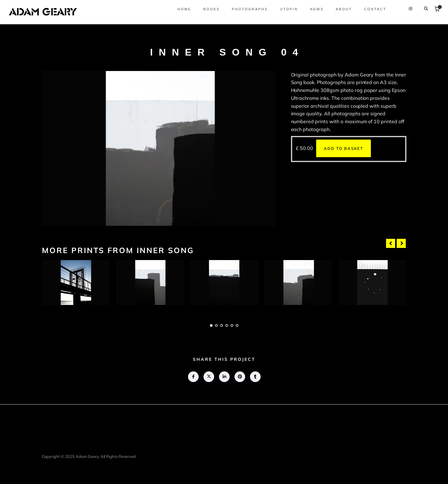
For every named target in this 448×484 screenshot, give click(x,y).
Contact (374, 9)
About (342, 9)
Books (210, 9)
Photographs (248, 9)
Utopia (287, 9)
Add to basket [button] (344, 148)
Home (183, 9)
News (315, 9)
